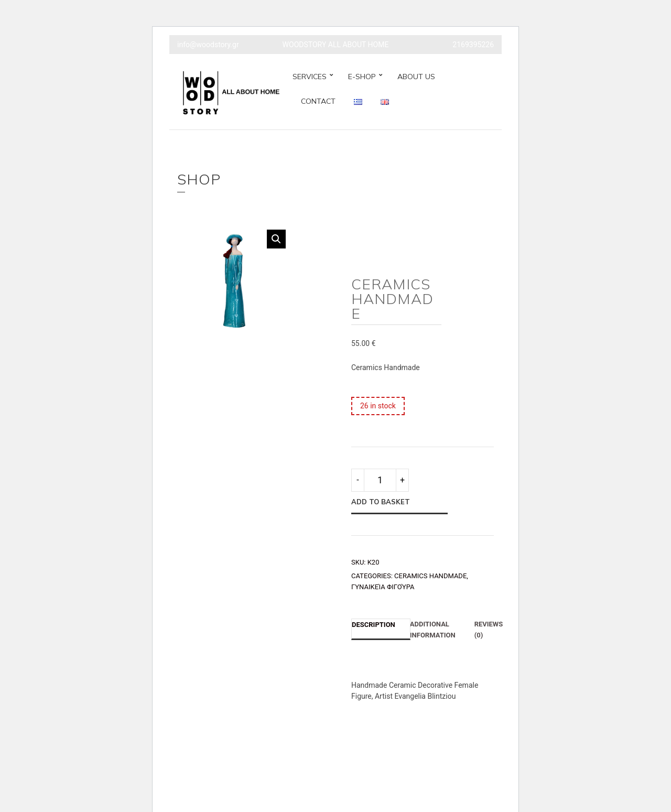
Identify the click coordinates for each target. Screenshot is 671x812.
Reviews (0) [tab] (489, 630)
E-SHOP (362, 77)
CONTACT (318, 101)
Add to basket (381, 502)
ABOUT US (416, 77)
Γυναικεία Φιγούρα (383, 587)
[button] (276, 239)
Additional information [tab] (433, 630)
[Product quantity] (380, 480)
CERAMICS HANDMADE (430, 576)
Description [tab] (374, 625)
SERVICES (310, 77)
